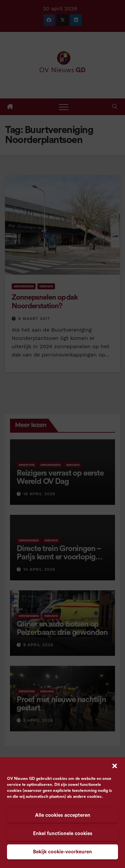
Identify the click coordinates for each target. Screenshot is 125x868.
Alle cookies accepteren (63, 815)
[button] (115, 766)
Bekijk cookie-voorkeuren (62, 852)
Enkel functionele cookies (63, 834)
